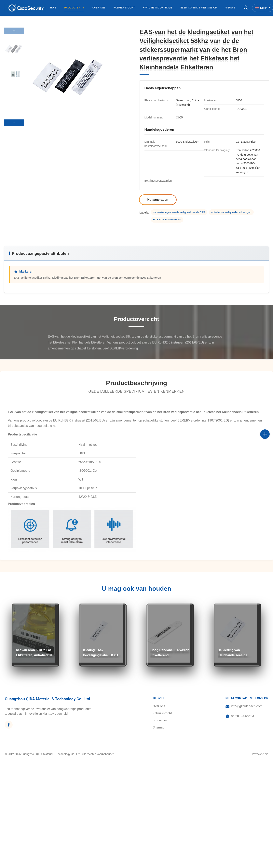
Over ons (99, 8)
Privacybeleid (260, 754)
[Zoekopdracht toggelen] (246, 8)
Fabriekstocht (124, 8)
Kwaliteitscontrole (157, 8)
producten (160, 720)
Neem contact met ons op (198, 8)
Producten (73, 8)
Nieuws (230, 8)
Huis (53, 8)
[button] (14, 123)
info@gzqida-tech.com (247, 706)
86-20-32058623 (243, 716)
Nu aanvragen (158, 200)
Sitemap (159, 727)
